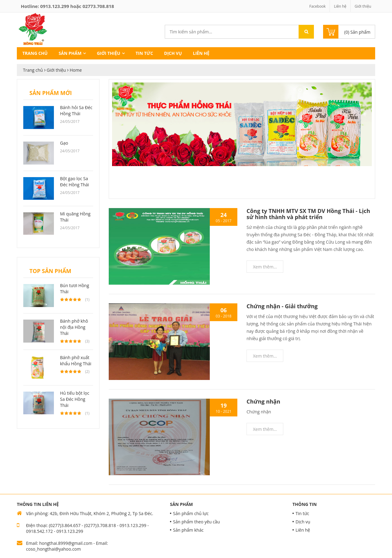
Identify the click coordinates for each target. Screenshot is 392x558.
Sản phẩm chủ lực (191, 513)
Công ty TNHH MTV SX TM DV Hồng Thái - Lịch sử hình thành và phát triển (308, 214)
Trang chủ (35, 53)
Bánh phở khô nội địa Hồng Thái (74, 327)
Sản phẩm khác (188, 530)
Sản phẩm (70, 53)
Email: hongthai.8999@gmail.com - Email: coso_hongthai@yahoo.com (67, 546)
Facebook (317, 6)
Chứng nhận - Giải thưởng (282, 306)
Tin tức (144, 53)
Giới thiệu (363, 6)
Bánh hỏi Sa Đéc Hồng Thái (76, 110)
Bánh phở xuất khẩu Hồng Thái (76, 361)
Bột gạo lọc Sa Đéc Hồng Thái (75, 182)
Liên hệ (340, 6)
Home (76, 70)
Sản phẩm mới (51, 93)
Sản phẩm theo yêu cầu (196, 522)
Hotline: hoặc (67, 6)
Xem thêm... (265, 267)
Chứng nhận (263, 401)
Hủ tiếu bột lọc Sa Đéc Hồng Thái (75, 399)
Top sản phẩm (50, 271)
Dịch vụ (173, 53)
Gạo (64, 143)
